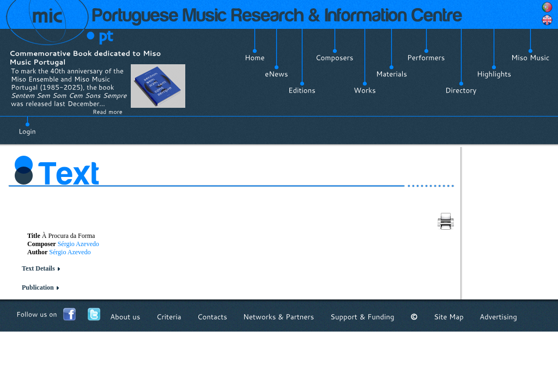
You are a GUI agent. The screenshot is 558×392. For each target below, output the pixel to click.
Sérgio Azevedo (78, 244)
